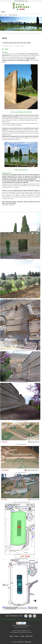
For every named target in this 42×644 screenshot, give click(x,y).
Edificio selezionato (13, 15)
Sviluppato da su (21, 642)
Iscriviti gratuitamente (19, 1)
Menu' (3, 12)
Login (26, 1)
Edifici (6, 15)
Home (1, 15)
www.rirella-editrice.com (21, 627)
